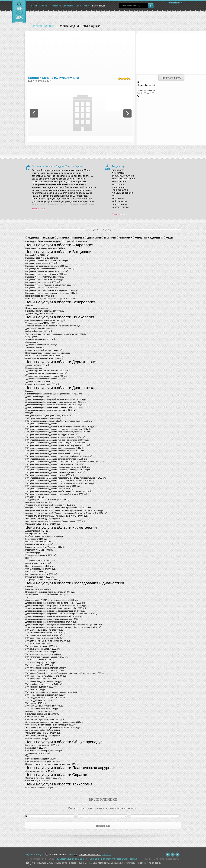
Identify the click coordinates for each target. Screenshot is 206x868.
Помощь (147, 859)
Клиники (43, 6)
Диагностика (110, 238)
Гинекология (79, 238)
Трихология (81, 241)
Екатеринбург (99, 6)
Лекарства (68, 6)
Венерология (63, 238)
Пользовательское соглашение (71, 859)
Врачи (34, 6)
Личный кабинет (175, 3)
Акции (78, 6)
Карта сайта (172, 859)
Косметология (126, 238)
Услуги (87, 6)
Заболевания (55, 6)
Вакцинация (48, 238)
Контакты (106, 855)
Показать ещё (103, 826)
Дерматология (94, 238)
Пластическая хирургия (51, 241)
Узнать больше (39, 209)
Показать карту (171, 78)
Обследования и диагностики (150, 238)
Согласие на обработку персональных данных (113, 859)
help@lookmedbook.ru (90, 855)
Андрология (34, 238)
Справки (69, 241)
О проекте (159, 859)
